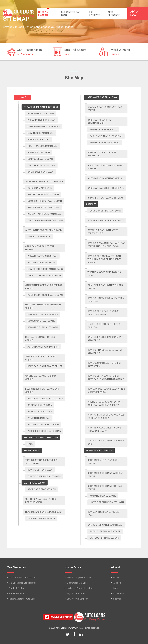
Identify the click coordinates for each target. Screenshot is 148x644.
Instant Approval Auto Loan (45, 214)
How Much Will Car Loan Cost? (106, 220)
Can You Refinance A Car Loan (105, 525)
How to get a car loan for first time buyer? (103, 313)
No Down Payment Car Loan (44, 126)
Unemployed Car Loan (40, 172)
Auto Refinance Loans (103, 496)
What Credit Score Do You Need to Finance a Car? (106, 416)
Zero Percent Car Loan (41, 165)
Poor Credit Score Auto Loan (45, 295)
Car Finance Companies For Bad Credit (44, 287)
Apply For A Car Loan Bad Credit (40, 358)
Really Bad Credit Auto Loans (45, 399)
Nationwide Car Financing (101, 97)
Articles (91, 204)
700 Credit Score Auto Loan (44, 431)
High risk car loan (39, 139)
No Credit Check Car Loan (43, 314)
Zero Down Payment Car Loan (45, 220)
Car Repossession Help (41, 518)
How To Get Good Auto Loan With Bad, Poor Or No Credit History (104, 259)
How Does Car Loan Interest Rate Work (104, 364)
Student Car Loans (39, 237)
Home (23, 97)
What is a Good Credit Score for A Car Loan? (104, 429)
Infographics (32, 450)
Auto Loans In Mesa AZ (103, 130)
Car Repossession (35, 483)
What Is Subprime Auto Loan (44, 476)
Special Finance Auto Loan (43, 207)
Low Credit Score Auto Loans (45, 269)
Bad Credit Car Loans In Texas (106, 198)
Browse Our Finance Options (41, 107)
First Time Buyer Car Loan (43, 146)
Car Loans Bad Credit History (23, 583)
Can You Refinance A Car (104, 538)
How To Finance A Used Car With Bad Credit (106, 352)
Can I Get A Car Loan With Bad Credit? (105, 287)
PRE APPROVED (95, 14)
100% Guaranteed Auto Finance (44, 181)
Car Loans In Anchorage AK (106, 136)
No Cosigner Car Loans (41, 321)
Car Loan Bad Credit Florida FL (106, 188)
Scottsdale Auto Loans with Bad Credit (105, 167)
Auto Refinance (17, 593)
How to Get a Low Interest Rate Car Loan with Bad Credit (106, 377)
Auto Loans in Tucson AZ (105, 143)
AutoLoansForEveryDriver (68, 628)
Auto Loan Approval (40, 188)
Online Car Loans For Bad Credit (41, 377)
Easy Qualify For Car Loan (105, 211)
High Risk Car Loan (76, 593)
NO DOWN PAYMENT (49, 14)
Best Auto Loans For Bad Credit (40, 339)
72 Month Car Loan (39, 418)
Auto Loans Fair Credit (41, 262)
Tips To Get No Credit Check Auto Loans (42, 462)
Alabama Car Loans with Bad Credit (105, 109)
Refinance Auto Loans (99, 450)
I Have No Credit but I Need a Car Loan (104, 326)
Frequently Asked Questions (41, 437)
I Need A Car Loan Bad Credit (44, 275)
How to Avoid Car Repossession (44, 512)
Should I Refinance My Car (105, 531)
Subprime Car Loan (39, 152)
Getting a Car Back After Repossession (41, 501)
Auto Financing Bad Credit (43, 347)
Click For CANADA (58, 617)
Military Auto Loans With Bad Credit (43, 306)
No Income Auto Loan (40, 159)
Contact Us (119, 593)
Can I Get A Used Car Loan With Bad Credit (106, 339)
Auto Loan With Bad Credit (43, 424)
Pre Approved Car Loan (41, 120)
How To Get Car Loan (40, 470)
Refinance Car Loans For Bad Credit (105, 488)
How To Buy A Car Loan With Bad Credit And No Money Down (106, 245)
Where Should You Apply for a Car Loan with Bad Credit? (105, 403)
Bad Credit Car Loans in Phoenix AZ (102, 154)
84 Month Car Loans (40, 411)
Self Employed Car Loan (79, 577)
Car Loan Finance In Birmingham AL (99, 122)
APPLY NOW (134, 13)
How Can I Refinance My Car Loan (104, 513)
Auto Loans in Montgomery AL (106, 178)
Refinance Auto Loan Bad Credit (102, 462)
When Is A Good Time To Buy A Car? (104, 274)
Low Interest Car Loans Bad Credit (42, 390)
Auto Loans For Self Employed (44, 230)
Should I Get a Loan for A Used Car (106, 442)
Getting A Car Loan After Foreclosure (103, 232)
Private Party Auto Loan (42, 256)
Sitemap (117, 599)
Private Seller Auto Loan (43, 327)
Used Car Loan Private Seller (45, 366)
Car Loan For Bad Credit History (40, 248)
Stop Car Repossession (42, 489)
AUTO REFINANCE (114, 14)
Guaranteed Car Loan (41, 113)
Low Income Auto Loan (41, 133)
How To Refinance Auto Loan (107, 502)
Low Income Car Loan (77, 599)
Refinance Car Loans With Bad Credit (105, 475)
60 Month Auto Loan (40, 405)
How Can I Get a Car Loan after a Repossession (106, 390)
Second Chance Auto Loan (43, 194)
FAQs (30, 444)
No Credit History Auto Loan (45, 201)
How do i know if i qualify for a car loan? (106, 300)
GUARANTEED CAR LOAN (71, 14)
